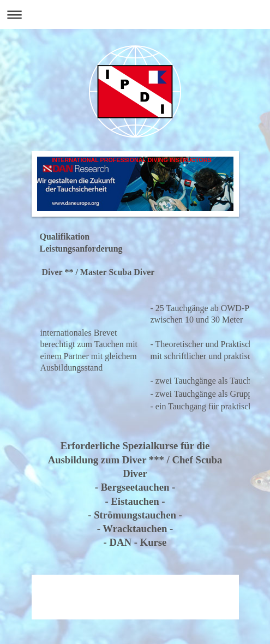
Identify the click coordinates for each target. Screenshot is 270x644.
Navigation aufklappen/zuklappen (135, 14)
